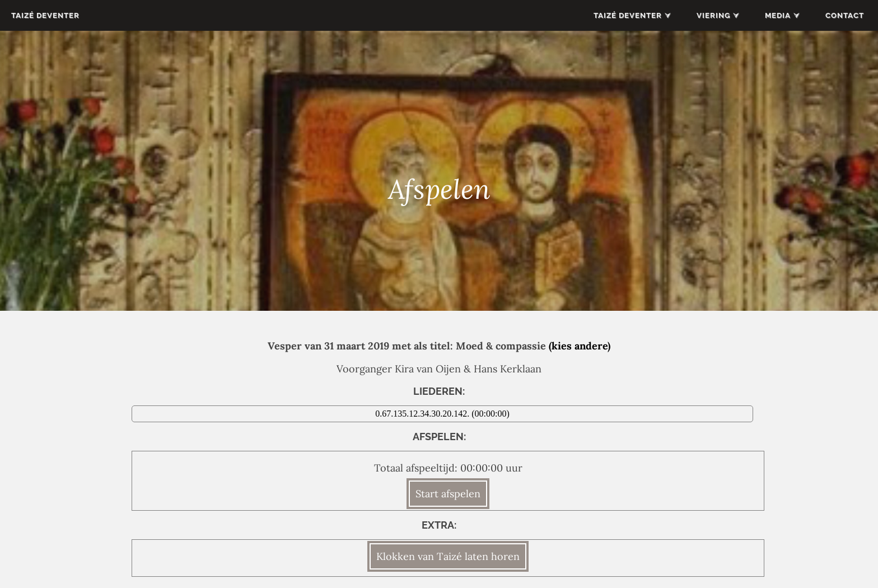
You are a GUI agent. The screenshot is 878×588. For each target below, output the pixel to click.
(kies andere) (580, 346)
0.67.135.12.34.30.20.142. (423, 414)
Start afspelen (448, 494)
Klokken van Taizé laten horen (448, 556)
